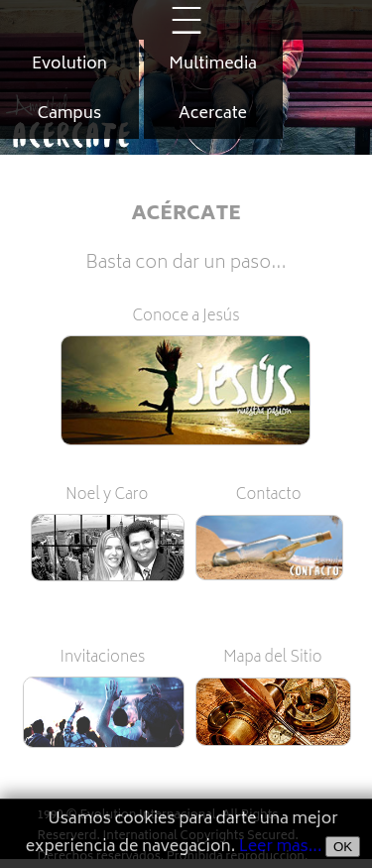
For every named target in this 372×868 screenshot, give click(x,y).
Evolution (69, 64)
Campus (69, 114)
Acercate (213, 114)
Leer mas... (281, 847)
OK (343, 847)
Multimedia (213, 64)
